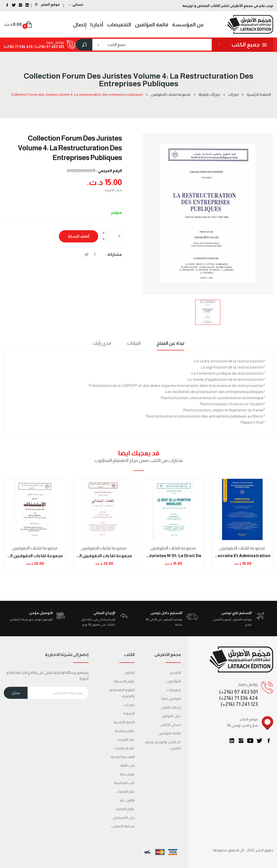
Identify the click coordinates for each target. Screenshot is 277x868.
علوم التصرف (125, 809)
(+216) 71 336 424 (238, 698)
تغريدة (87, 254)
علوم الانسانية (124, 681)
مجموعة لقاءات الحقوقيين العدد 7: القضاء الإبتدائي (104, 556)
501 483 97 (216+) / (48, 47)
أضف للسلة (79, 236)
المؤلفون (174, 681)
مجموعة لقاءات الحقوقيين (35, 548)
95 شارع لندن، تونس (242, 725)
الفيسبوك (269, 741)
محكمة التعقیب (123, 826)
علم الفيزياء (126, 739)
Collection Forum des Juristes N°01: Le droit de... (173, 556)
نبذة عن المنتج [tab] (170, 343)
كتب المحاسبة (124, 783)
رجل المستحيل (124, 817)
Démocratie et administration (243, 556)
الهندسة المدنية (123, 757)
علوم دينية (127, 774)
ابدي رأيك (102, 343)
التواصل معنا (171, 699)
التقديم (175, 673)
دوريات (129, 705)
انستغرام (241, 741)
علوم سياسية (125, 731)
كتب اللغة (128, 765)
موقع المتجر (47, 4)
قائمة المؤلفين (169, 733)
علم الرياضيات (124, 748)
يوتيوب (250, 741)
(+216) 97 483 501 (238, 692)
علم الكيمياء (126, 791)
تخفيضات (174, 690)
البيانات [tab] (134, 343)
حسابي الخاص (171, 725)
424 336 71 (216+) (18, 47)
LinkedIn (232, 741)
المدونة (129, 713)
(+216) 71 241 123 (239, 704)
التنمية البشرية (124, 722)
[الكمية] (114, 236)
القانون (129, 673)
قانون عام (127, 800)
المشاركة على (95, 254)
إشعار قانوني (171, 707)
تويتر (259, 741)
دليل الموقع (172, 716)
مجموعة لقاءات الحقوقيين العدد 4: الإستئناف (35, 556)
